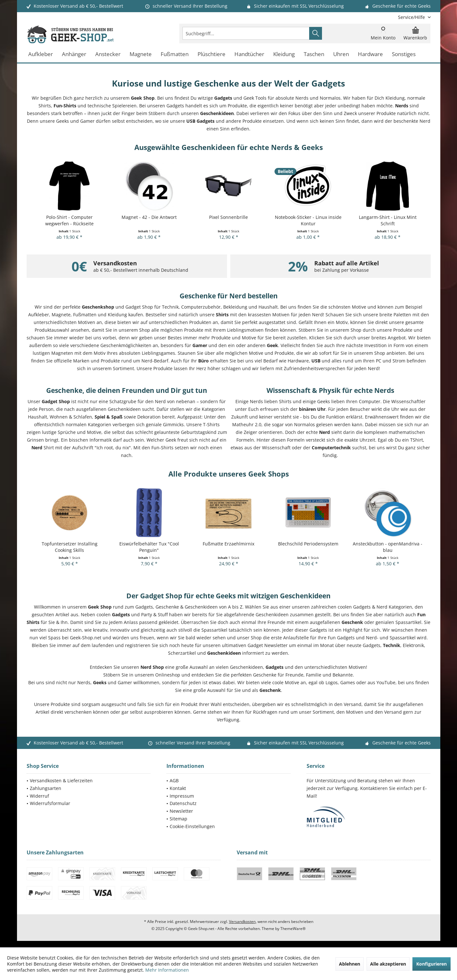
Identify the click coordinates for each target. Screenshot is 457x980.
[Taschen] (314, 54)
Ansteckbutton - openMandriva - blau (388, 547)
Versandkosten (242, 922)
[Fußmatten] (175, 54)
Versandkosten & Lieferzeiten (61, 781)
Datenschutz (183, 803)
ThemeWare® (293, 929)
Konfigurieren (432, 964)
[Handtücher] (249, 54)
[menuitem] (412, 17)
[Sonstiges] (404, 54)
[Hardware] (370, 54)
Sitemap (178, 819)
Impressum (182, 796)
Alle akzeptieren (388, 964)
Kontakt (178, 788)
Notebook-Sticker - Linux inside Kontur (308, 220)
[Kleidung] (284, 54)
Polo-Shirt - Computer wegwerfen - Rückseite (69, 220)
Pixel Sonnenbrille (228, 217)
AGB (174, 781)
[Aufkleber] (41, 54)
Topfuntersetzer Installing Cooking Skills (70, 547)
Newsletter (181, 811)
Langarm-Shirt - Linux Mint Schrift (388, 220)
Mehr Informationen (167, 970)
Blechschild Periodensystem (308, 544)
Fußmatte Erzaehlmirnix (228, 544)
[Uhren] (341, 54)
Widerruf (39, 796)
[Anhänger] (74, 54)
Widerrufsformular (50, 803)
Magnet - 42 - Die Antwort (149, 217)
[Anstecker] (108, 54)
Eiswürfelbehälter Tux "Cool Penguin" (149, 547)
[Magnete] (141, 54)
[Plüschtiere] (212, 54)
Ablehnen (350, 964)
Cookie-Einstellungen (192, 826)
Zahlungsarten (46, 788)
